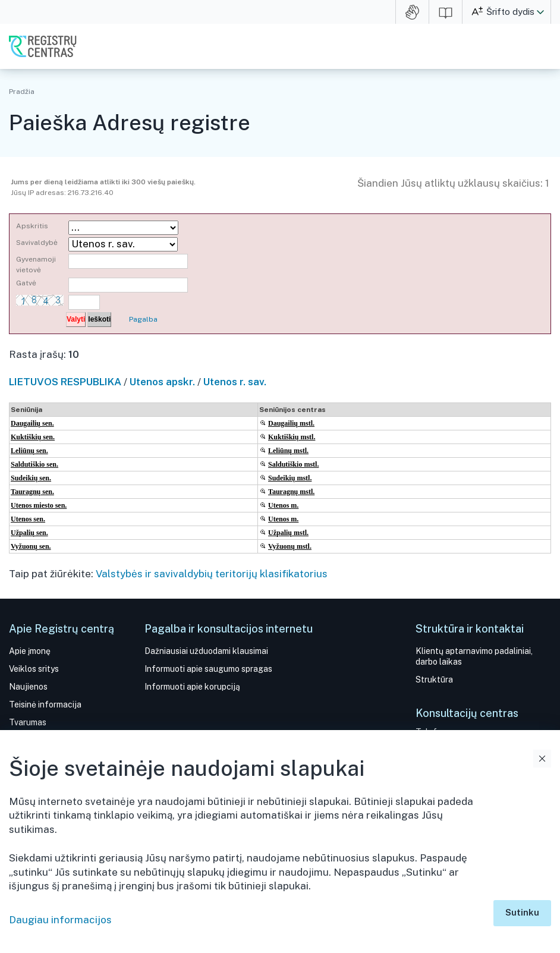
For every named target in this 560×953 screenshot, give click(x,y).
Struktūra (434, 680)
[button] (540, 12)
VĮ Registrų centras (43, 46)
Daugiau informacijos (60, 920)
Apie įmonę (30, 651)
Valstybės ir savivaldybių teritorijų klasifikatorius (212, 574)
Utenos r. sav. (235, 382)
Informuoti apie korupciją (192, 687)
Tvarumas (28, 722)
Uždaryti (542, 759)
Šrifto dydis (510, 12)
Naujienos (28, 687)
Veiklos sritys (34, 669)
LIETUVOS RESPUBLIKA (65, 382)
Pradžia (22, 92)
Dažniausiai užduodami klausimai (206, 651)
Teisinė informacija (45, 704)
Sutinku (522, 912)
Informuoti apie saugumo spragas (208, 669)
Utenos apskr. (162, 382)
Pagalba (143, 319)
